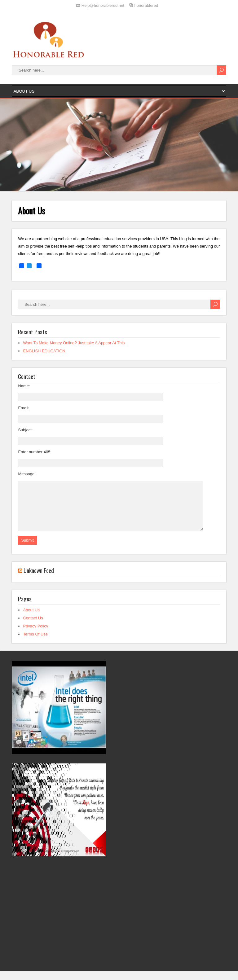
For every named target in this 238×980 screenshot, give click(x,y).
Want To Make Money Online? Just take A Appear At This (74, 343)
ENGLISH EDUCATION (44, 351)
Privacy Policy (35, 635)
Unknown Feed (39, 579)
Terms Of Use (35, 643)
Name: (24, 386)
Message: (27, 474)
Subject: (25, 430)
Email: (24, 408)
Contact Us (33, 627)
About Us (31, 619)
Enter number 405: (35, 452)
